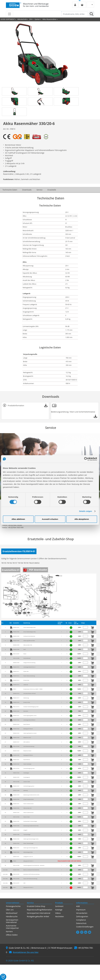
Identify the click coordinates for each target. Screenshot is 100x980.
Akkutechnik (22, 19)
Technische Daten (10, 190)
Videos (58, 913)
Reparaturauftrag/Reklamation (40, 910)
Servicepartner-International (12, 921)
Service (39, 190)
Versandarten (82, 913)
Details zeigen (86, 511)
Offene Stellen (12, 935)
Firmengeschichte (13, 906)
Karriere (9, 931)
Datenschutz (81, 923)
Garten (37, 19)
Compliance (81, 920)
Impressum (81, 910)
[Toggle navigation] (9, 14)
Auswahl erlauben (50, 519)
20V (31, 19)
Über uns (10, 910)
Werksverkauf (12, 913)
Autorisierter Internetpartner (12, 927)
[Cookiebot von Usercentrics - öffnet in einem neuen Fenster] (86, 459)
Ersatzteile (52, 190)
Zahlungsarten (82, 916)
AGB (78, 906)
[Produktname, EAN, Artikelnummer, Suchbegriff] (75, 14)
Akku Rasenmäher (49, 19)
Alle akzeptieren (82, 519)
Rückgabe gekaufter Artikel (38, 916)
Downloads (27, 190)
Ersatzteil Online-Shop (36, 906)
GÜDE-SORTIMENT (8, 19)
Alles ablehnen (18, 519)
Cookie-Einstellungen (85, 927)
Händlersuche (12, 916)
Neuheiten (59, 916)
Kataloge (59, 910)
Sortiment (59, 906)
